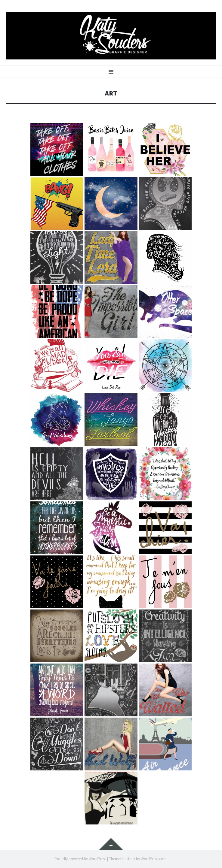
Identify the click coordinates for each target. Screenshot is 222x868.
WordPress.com (154, 859)
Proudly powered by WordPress (80, 859)
